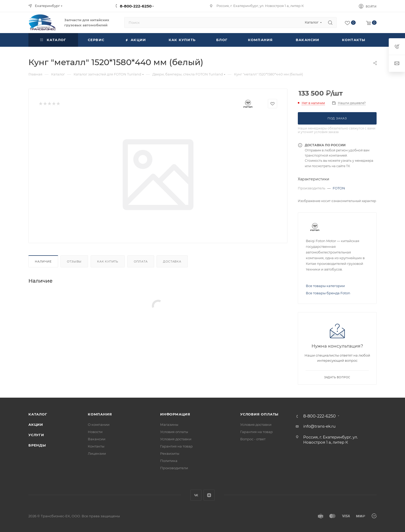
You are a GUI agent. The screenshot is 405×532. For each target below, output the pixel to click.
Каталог (38, 414)
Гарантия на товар (176, 446)
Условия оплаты (174, 432)
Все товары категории (325, 286)
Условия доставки (176, 439)
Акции (36, 425)
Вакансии (97, 439)
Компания (100, 414)
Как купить (108, 261)
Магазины (169, 425)
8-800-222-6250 (136, 6)
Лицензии (97, 453)
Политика (169, 461)
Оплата (141, 261)
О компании (99, 425)
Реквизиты (170, 453)
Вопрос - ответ (253, 439)
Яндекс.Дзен (209, 495)
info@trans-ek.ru (319, 426)
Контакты (96, 446)
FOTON (339, 188)
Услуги (36, 435)
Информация (175, 414)
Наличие (43, 261)
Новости (95, 432)
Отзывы (74, 261)
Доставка (172, 261)
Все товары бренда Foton (328, 293)
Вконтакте (196, 495)
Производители (174, 468)
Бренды (37, 445)
